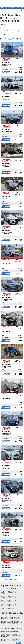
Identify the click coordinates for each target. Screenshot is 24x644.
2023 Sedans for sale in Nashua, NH (8, 607)
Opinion (22, 8)
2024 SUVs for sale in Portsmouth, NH (9, 600)
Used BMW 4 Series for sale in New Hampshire (10, 639)
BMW (17, 28)
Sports (18, 8)
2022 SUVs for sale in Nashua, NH (8, 608)
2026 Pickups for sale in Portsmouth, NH (9, 594)
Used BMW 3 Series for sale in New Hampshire (10, 635)
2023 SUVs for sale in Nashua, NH (8, 606)
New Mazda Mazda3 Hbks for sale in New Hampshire (12, 623)
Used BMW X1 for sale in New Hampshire (9, 634)
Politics (9, 8)
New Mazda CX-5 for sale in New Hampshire (10, 616)
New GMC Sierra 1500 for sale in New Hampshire (11, 624)
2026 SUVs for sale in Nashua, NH (8, 591)
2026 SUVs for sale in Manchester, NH (9, 593)
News (5, 8)
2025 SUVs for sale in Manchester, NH (9, 598)
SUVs (9, 31)
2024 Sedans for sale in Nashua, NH (8, 603)
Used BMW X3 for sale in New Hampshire (9, 633)
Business (14, 8)
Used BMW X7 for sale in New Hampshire (9, 637)
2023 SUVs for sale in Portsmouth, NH (9, 604)
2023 (11, 28)
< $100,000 (17, 31)
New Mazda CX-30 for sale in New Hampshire (10, 620)
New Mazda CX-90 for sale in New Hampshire (10, 619)
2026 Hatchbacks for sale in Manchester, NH (10, 595)
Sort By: (4, 34)
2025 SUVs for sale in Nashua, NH (8, 596)
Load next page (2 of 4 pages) (12, 579)
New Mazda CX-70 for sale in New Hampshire (10, 621)
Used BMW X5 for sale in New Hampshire (9, 632)
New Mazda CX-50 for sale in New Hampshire (10, 617)
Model (3, 31)
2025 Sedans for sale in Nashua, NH (8, 599)
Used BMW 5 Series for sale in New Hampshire (10, 638)
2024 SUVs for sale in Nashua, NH (8, 602)
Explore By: (4, 28)
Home (2, 8)
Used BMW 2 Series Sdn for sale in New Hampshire (11, 641)
